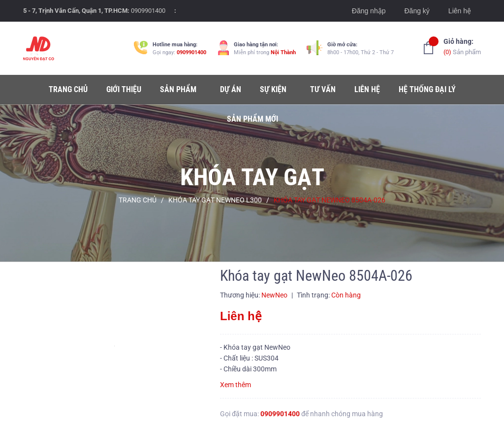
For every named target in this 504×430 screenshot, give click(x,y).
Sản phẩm (462, 46)
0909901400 (148, 11)
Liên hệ (460, 11)
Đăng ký (417, 11)
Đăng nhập (369, 11)
